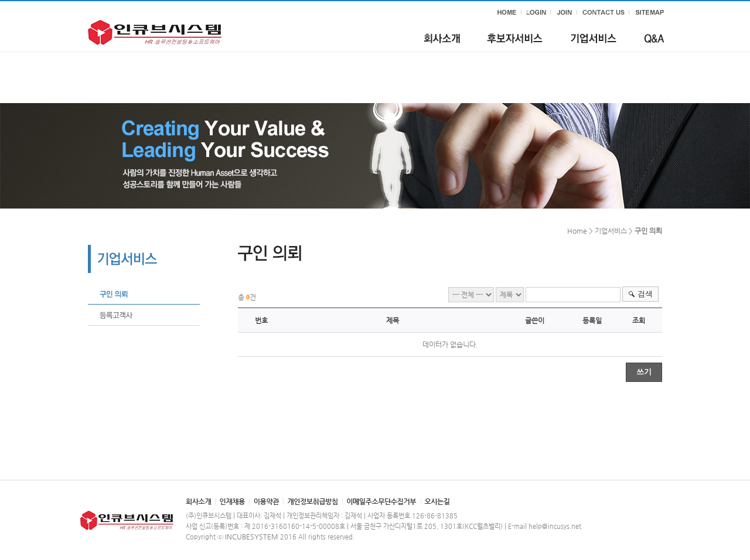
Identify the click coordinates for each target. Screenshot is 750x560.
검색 (645, 294)
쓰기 (644, 372)
